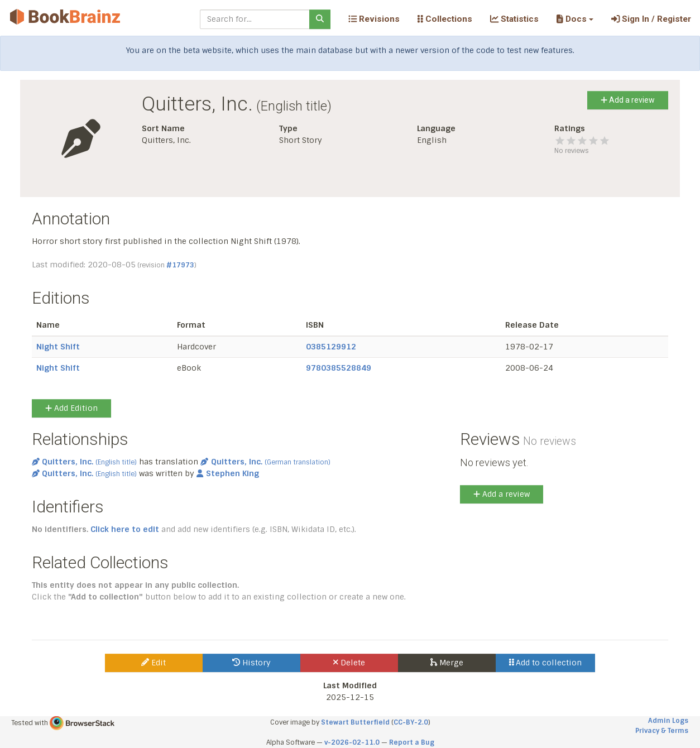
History (251, 663)
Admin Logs (668, 721)
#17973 (180, 265)
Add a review (628, 100)
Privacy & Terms (662, 731)
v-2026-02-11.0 (352, 742)
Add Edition (71, 408)
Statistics (514, 19)
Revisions (374, 19)
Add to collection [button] (546, 663)
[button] (575, 19)
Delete (349, 663)
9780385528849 (339, 368)
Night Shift (58, 347)
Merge (447, 663)
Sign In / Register (651, 19)
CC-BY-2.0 (411, 722)
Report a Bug (412, 742)
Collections (445, 19)
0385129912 (331, 347)
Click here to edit (125, 529)
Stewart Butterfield (355, 722)
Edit (154, 663)
